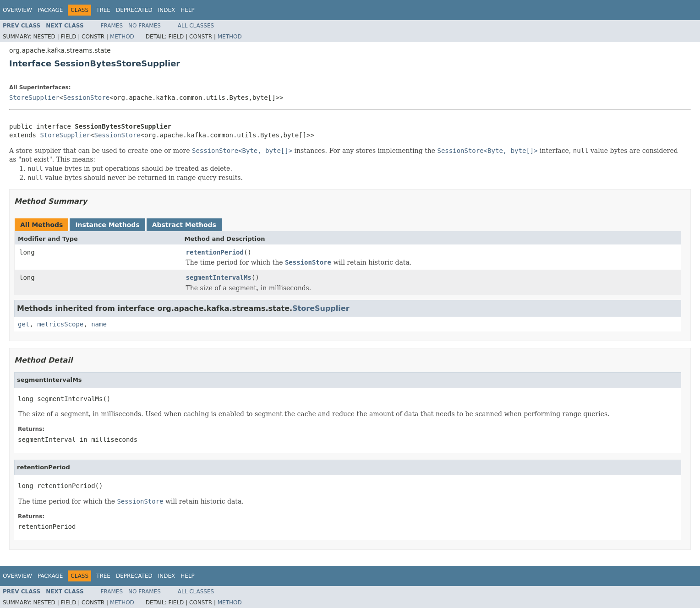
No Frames (145, 26)
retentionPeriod (215, 252)
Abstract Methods (184, 225)
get (24, 324)
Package (50, 10)
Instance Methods (107, 225)
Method (122, 37)
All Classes (196, 26)
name (99, 324)
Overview (17, 10)
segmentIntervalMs (219, 277)
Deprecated (134, 10)
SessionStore (86, 98)
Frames (112, 26)
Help (188, 10)
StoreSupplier (34, 98)
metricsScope (60, 324)
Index (167, 10)
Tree (103, 10)
